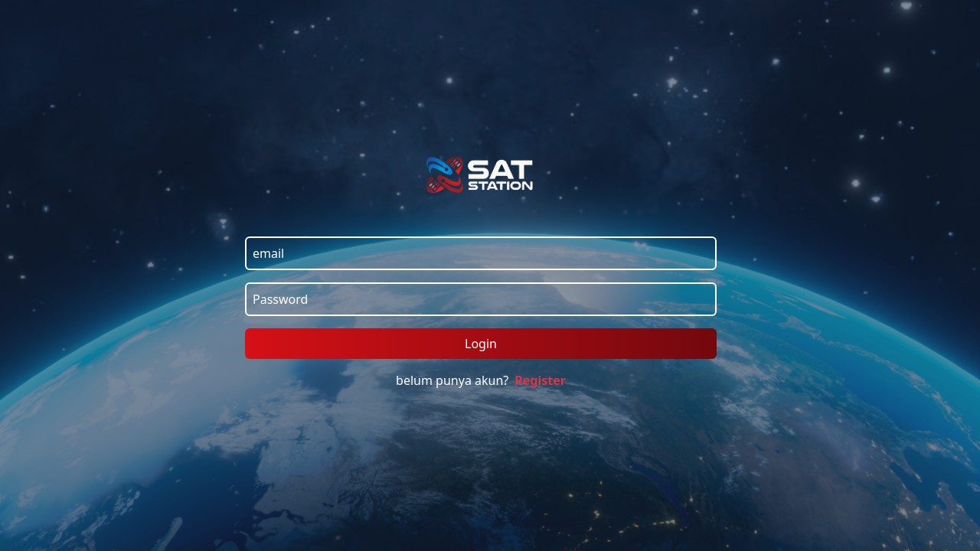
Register (540, 380)
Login (481, 344)
